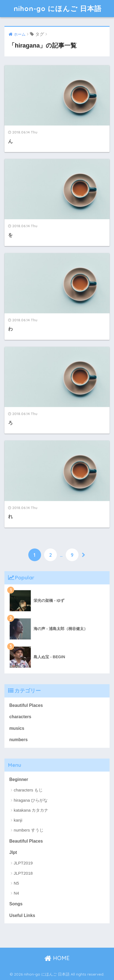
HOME (57, 958)
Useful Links (22, 915)
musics (17, 728)
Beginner (19, 779)
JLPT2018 (23, 873)
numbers (18, 740)
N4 (16, 893)
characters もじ (28, 790)
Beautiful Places (26, 705)
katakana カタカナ (31, 810)
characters (20, 717)
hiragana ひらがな (31, 800)
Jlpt (13, 852)
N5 (16, 883)
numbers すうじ (29, 830)
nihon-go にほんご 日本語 (58, 8)
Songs (16, 904)
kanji (18, 820)
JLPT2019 (23, 863)
